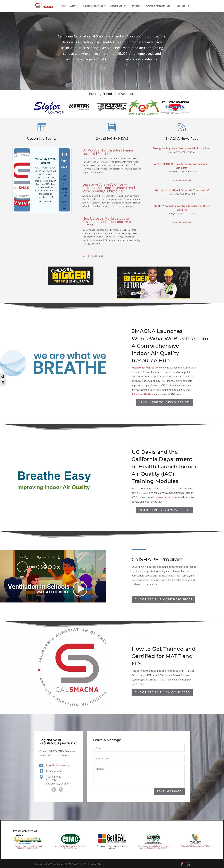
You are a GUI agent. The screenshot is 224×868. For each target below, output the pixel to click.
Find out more (45, 203)
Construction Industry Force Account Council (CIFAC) (70, 847)
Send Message (169, 792)
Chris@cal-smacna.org (58, 765)
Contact (181, 6)
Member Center (118, 6)
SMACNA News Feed (182, 158)
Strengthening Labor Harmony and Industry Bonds (182, 165)
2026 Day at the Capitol (45, 171)
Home (64, 6)
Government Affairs (93, 6)
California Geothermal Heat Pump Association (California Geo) (28, 847)
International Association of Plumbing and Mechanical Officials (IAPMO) (154, 847)
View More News (182, 189)
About (73, 6)
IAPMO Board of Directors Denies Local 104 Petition (108, 152)
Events (136, 6)
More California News (93, 256)
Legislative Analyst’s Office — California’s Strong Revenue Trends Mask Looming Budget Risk (109, 188)
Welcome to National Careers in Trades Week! (182, 197)
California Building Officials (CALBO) (195, 846)
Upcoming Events (42, 154)
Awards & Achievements (158, 6)
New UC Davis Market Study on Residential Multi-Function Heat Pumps (107, 222)
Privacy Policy (96, 864)
